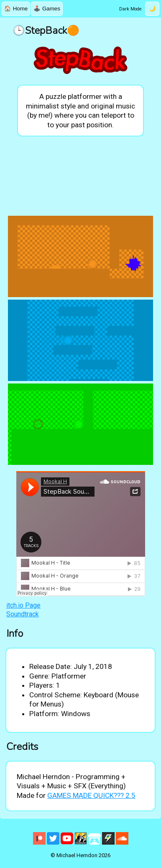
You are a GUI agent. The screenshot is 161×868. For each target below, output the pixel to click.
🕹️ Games (47, 9)
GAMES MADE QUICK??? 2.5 (91, 795)
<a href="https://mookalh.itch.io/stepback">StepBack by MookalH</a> (80, 177)
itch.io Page (23, 605)
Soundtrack (23, 614)
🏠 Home (16, 9)
